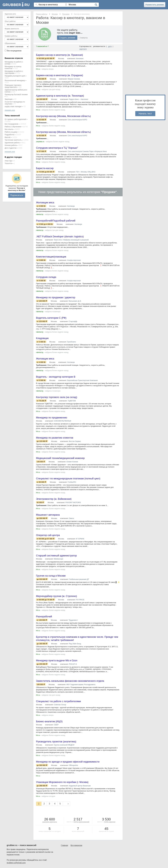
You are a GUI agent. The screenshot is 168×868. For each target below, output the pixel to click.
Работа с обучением (13, 127)
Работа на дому (11, 132)
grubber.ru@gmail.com (16, 863)
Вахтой (8, 137)
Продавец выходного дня (15, 76)
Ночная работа (11, 145)
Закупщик (9, 99)
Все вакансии (76, 845)
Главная (64, 845)
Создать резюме (67, 38)
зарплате (83, 49)
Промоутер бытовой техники (16, 94)
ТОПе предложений (81, 822)
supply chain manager (13, 106)
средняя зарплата (50, 822)
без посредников (14, 51)
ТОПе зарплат (110, 822)
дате (110, 46)
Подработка (9, 135)
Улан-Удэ (8, 161)
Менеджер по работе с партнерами (14, 72)
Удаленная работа (12, 143)
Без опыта (9, 129)
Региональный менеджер (15, 80)
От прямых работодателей (15, 119)
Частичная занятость (13, 140)
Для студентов (11, 148)
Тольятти (8, 163)
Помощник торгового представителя (13, 86)
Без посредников (11, 124)
